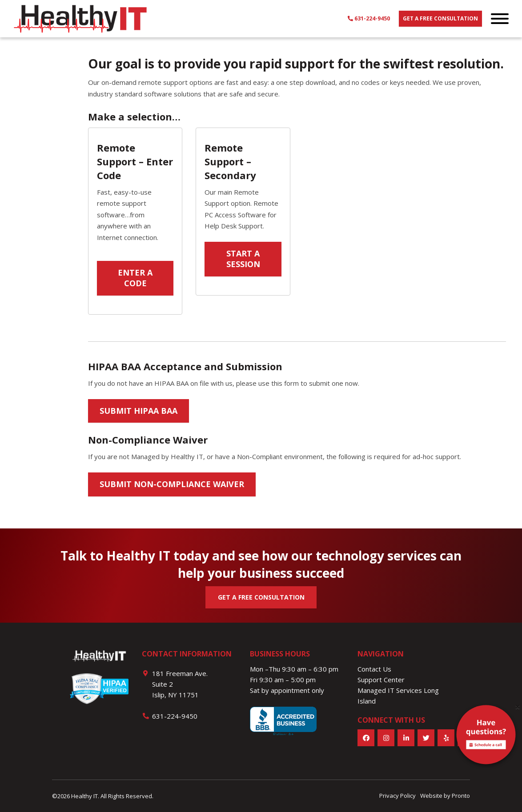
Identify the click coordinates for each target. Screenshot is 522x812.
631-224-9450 (369, 18)
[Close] (518, 707)
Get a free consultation (440, 18)
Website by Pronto (445, 796)
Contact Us (374, 669)
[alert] (486, 736)
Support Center (381, 680)
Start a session (243, 259)
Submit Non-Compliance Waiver (172, 484)
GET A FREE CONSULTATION (261, 597)
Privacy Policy (398, 796)
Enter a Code (135, 278)
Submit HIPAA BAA (139, 411)
